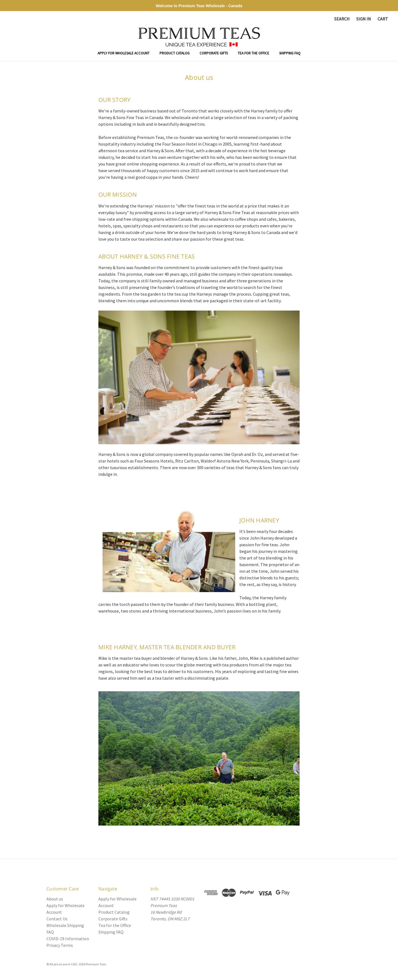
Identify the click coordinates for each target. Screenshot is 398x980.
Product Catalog (175, 53)
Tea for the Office (253, 53)
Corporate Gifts (214, 53)
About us (55, 899)
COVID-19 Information (68, 939)
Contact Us (57, 919)
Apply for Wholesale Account (124, 53)
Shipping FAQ (290, 53)
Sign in (364, 19)
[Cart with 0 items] (383, 19)
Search (342, 19)
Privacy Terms (60, 945)
